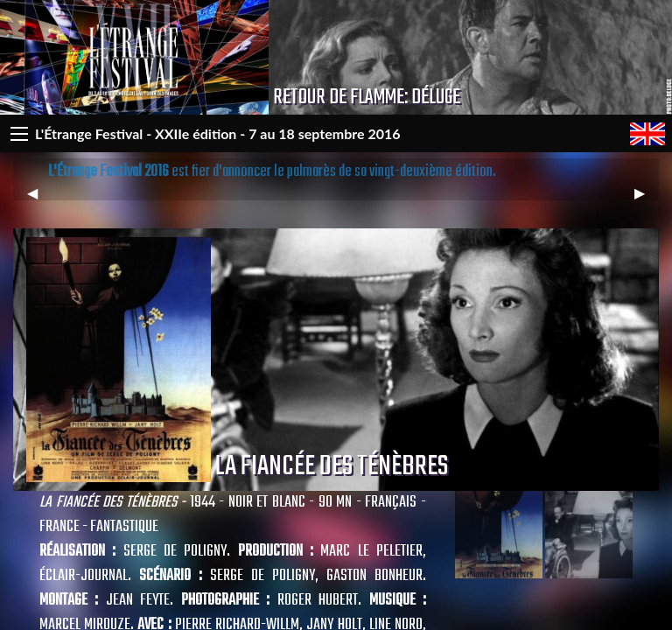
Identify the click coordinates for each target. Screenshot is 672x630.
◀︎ (39, 200)
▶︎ (647, 200)
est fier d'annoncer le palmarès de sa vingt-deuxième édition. (272, 172)
